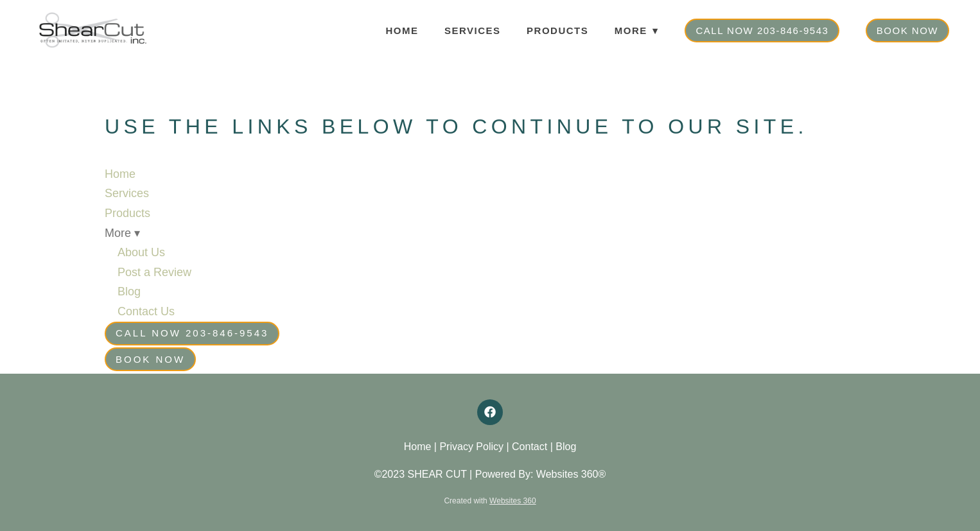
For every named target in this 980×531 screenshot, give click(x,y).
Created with (490, 501)
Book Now (907, 30)
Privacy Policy (471, 447)
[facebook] (490, 412)
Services (473, 30)
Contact (529, 447)
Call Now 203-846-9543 (762, 30)
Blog (129, 292)
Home (402, 30)
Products (557, 30)
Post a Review (154, 272)
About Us (141, 252)
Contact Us (146, 311)
